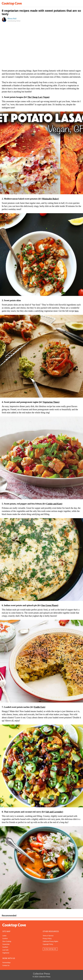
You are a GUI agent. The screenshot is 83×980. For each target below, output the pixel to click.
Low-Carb (5, 950)
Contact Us (6, 965)
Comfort (5, 939)
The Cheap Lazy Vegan (38, 97)
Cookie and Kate (54, 504)
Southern (5, 947)
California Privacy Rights (51, 941)
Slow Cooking (7, 941)
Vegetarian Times (51, 402)
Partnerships (6, 963)
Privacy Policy (47, 939)
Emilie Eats (39, 707)
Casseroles (6, 944)
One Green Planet (49, 605)
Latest (4, 936)
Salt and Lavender (54, 812)
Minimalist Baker (50, 199)
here (77, 311)
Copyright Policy (48, 944)
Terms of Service (48, 936)
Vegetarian (6, 953)
